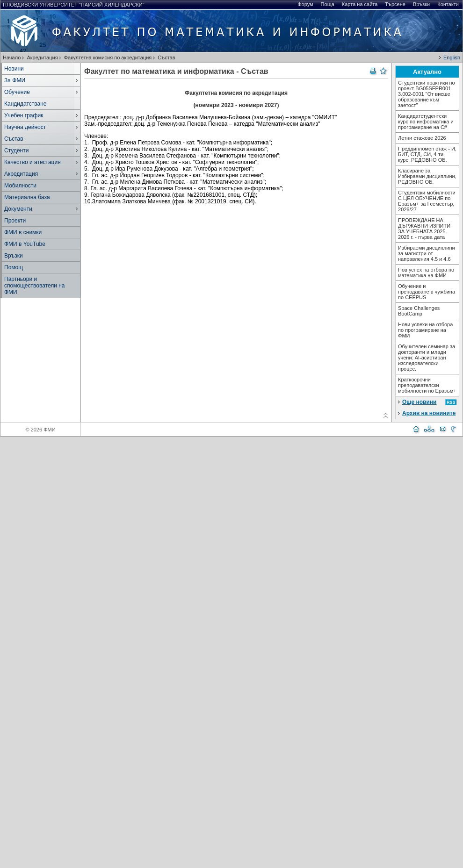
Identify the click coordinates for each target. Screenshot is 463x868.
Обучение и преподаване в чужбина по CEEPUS (427, 292)
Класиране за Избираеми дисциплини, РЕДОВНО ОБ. (427, 176)
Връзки (421, 4)
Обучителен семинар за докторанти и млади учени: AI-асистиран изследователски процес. (427, 358)
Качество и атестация (33, 162)
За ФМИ (15, 80)
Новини (14, 69)
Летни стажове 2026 (422, 138)
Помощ (14, 267)
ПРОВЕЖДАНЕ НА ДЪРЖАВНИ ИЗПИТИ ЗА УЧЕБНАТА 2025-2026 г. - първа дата (424, 229)
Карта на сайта (360, 4)
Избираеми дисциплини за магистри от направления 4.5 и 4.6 (427, 253)
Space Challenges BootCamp (419, 311)
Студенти (16, 151)
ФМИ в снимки (23, 232)
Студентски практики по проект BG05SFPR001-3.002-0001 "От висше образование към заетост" (427, 94)
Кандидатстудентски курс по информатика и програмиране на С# (426, 122)
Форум (305, 4)
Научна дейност (25, 127)
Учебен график (24, 115)
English (452, 57)
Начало (12, 57)
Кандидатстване (25, 104)
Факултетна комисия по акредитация (108, 57)
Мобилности (20, 186)
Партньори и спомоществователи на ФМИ (35, 286)
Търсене (395, 4)
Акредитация (42, 57)
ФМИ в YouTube (25, 244)
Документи (18, 209)
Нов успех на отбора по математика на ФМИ (426, 273)
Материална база (27, 197)
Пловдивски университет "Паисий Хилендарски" (74, 5)
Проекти (15, 221)
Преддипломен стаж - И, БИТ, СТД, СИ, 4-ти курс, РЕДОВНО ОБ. (427, 154)
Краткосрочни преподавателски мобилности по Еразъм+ (427, 385)
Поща (328, 4)
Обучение (17, 92)
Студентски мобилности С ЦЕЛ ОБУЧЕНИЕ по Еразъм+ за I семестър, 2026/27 (427, 201)
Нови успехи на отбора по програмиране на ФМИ (425, 330)
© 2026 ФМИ (40, 430)
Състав (166, 57)
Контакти (448, 4)
